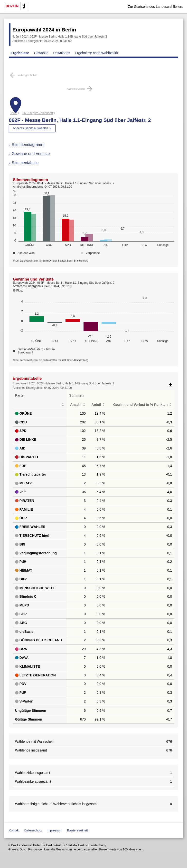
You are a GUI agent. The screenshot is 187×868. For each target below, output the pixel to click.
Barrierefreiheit (78, 830)
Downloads (61, 53)
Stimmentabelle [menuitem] (25, 163)
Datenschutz (33, 830)
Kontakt (14, 830)
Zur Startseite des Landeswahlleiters (156, 7)
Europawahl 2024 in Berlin (44, 30)
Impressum (55, 830)
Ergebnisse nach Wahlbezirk (97, 53)
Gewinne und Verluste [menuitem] (31, 154)
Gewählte (41, 53)
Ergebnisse (20, 53)
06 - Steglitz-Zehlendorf (38, 113)
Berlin (14, 113)
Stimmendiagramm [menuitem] (28, 145)
